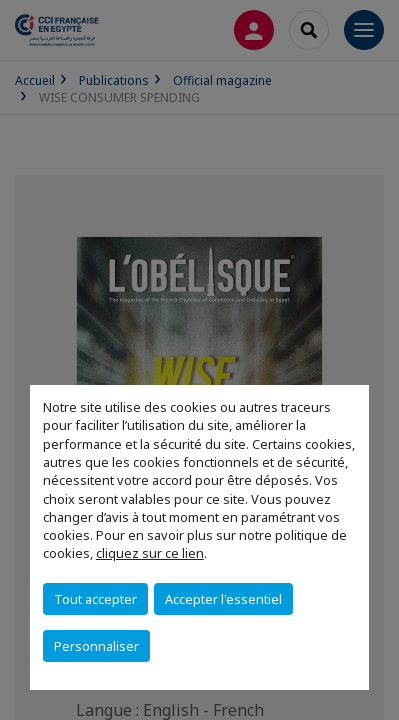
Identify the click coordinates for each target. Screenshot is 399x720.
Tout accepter (95, 599)
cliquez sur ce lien (150, 553)
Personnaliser (96, 646)
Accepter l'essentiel (223, 599)
